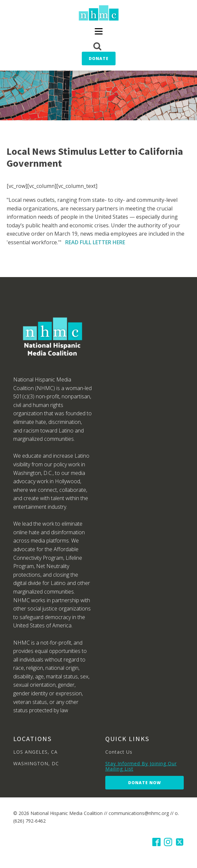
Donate (99, 58)
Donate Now (145, 783)
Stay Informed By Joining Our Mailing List (141, 766)
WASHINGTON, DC (36, 763)
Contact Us (119, 752)
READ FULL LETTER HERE (95, 242)
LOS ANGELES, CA (35, 752)
